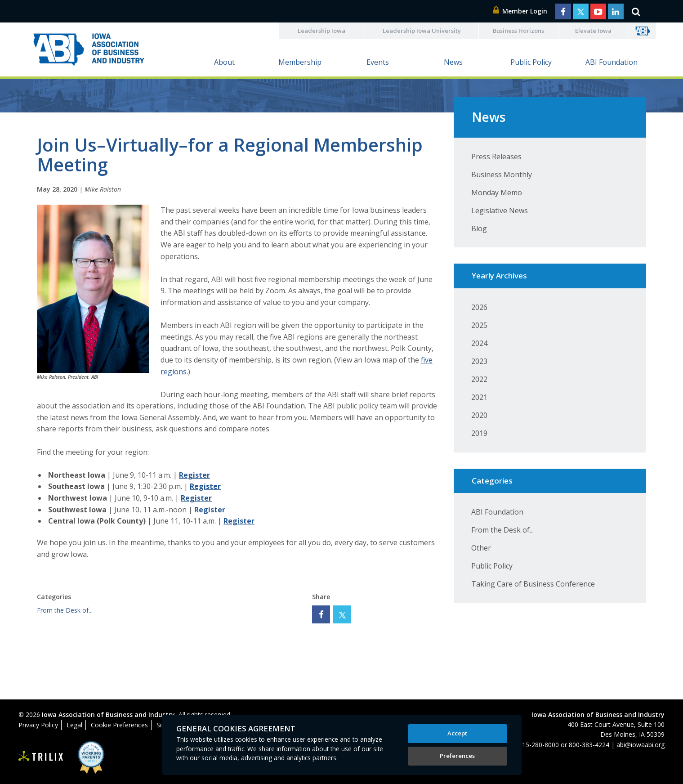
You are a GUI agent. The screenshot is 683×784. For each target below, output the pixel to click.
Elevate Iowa (593, 31)
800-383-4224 (589, 745)
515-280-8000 (539, 745)
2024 (479, 343)
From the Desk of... (65, 610)
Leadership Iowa (321, 31)
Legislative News (500, 211)
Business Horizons (518, 31)
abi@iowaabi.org (641, 745)
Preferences (457, 756)
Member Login (520, 11)
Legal (74, 725)
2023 (479, 361)
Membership (300, 62)
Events (378, 62)
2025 (479, 325)
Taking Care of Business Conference (533, 584)
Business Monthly (502, 175)
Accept (457, 733)
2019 (479, 433)
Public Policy (531, 62)
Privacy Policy (38, 725)
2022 (479, 379)
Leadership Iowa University (422, 31)
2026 (479, 307)
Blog (479, 228)
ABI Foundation (612, 62)
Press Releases (496, 157)
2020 (479, 415)
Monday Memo (497, 193)
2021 (479, 397)
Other (481, 548)
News (453, 62)
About (224, 62)
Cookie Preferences (119, 725)
